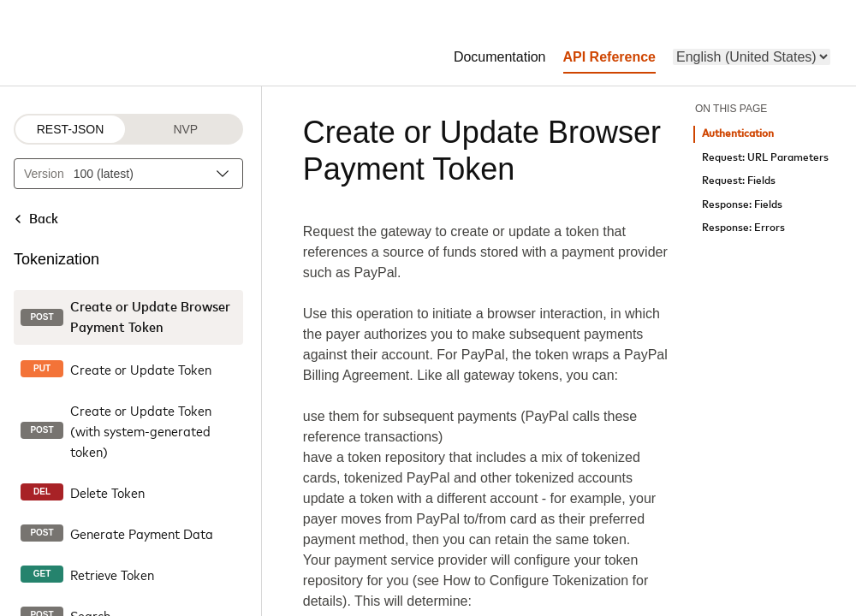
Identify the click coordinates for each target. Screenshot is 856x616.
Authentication (738, 134)
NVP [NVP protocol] (185, 129)
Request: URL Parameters (765, 158)
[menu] (752, 57)
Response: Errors (743, 228)
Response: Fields (742, 205)
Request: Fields (739, 181)
